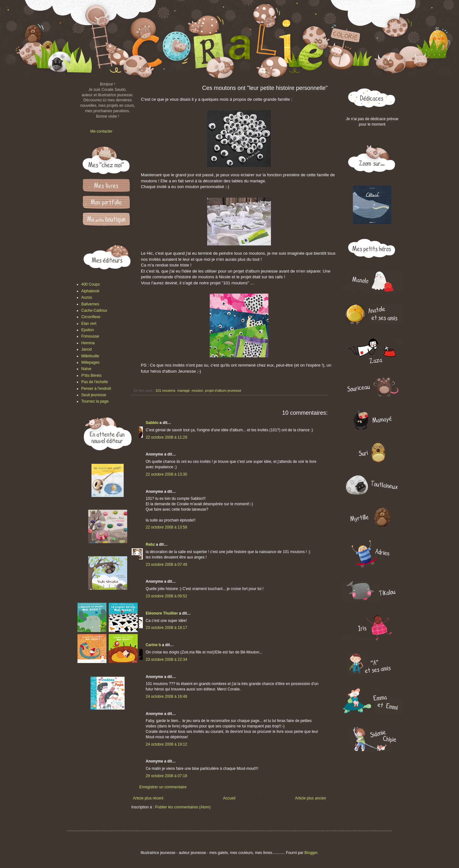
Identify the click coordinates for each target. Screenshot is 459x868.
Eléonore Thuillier (162, 613)
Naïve (86, 369)
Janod (87, 349)
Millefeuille (90, 356)
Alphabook (90, 291)
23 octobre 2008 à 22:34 (166, 660)
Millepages (90, 362)
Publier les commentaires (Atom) (183, 807)
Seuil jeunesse (94, 395)
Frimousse (90, 336)
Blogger (311, 853)
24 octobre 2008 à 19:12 (166, 744)
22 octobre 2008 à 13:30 (166, 474)
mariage (183, 390)
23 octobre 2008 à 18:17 (166, 628)
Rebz (150, 544)
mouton (197, 390)
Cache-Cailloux (94, 310)
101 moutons (165, 390)
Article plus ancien (311, 798)
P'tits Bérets (91, 376)
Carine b (153, 645)
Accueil (229, 798)
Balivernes (90, 304)
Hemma (88, 343)
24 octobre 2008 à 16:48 (166, 697)
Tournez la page (95, 401)
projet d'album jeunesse (223, 390)
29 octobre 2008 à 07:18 (166, 776)
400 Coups (91, 284)
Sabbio (152, 423)
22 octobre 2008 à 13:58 (166, 527)
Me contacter (101, 131)
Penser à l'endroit (96, 389)
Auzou (87, 297)
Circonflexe (91, 317)
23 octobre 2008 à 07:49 (166, 565)
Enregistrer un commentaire (163, 787)
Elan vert (89, 324)
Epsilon (87, 330)
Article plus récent (148, 798)
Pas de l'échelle (95, 382)
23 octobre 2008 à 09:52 (166, 596)
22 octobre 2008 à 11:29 (166, 437)
